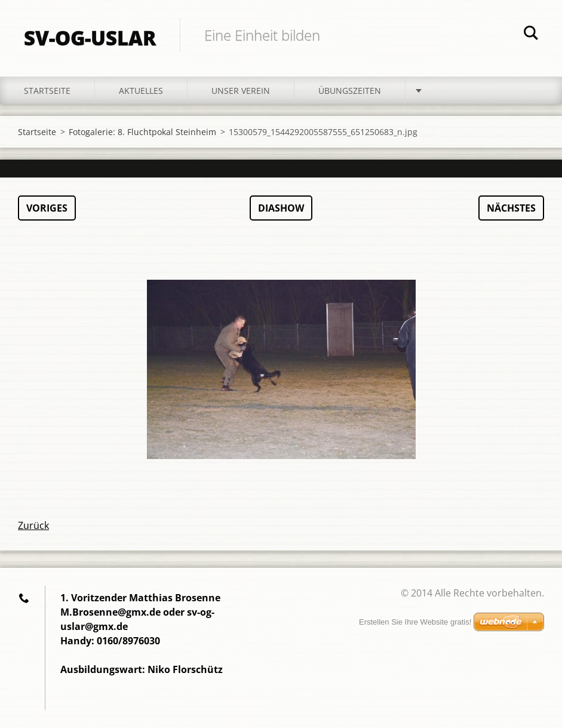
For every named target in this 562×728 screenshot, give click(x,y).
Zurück (33, 525)
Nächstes (511, 208)
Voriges (47, 208)
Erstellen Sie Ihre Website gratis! (415, 622)
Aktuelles (141, 91)
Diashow (281, 208)
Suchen (531, 35)
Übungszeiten (350, 91)
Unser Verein (241, 91)
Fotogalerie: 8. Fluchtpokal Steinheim (142, 132)
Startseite (47, 91)
